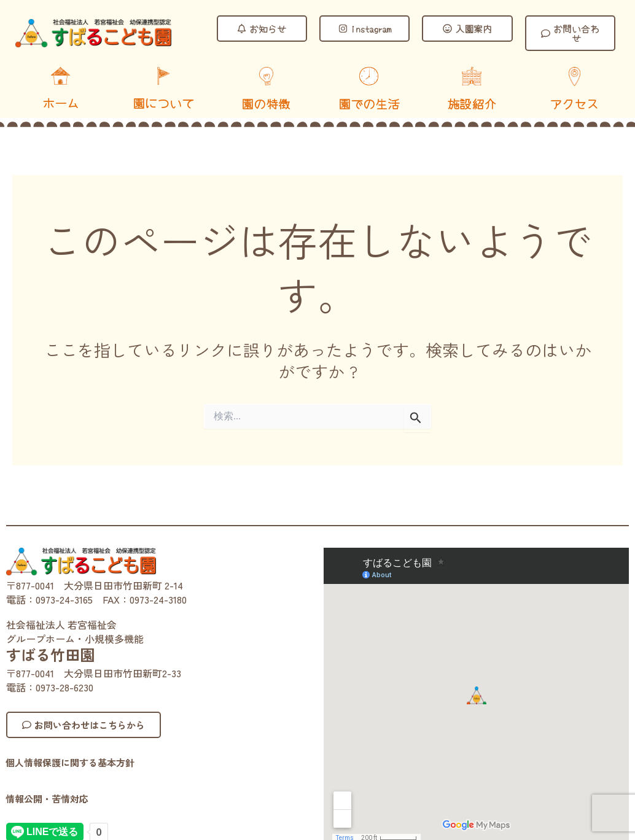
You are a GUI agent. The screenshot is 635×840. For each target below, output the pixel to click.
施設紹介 (472, 103)
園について (163, 103)
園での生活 (369, 103)
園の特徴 (266, 103)
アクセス (574, 103)
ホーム (61, 103)
